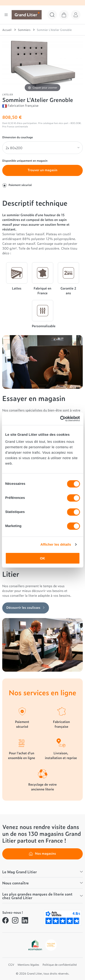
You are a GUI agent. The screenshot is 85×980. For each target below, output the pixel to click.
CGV (11, 965)
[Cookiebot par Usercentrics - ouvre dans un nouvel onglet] (61, 419)
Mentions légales (28, 965)
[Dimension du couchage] (42, 148)
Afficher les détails (56, 545)
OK (42, 558)
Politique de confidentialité (60, 965)
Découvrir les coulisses (26, 608)
